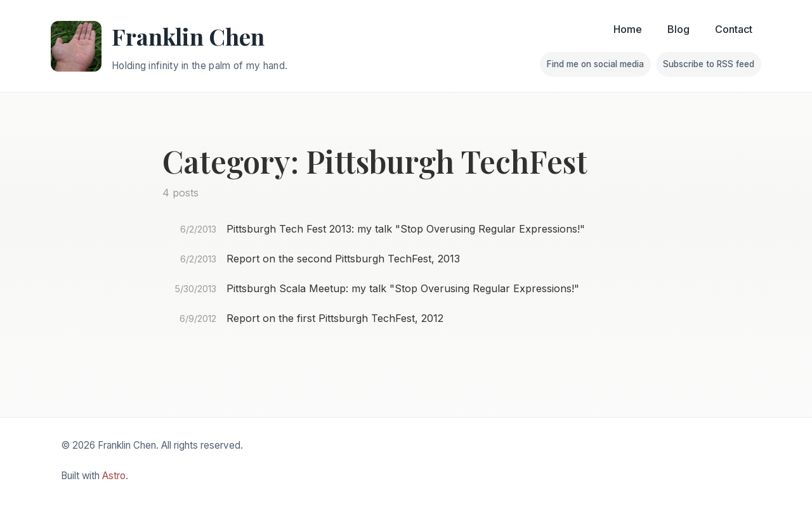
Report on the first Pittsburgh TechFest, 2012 (335, 318)
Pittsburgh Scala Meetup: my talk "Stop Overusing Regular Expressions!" (403, 288)
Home (628, 29)
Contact (734, 29)
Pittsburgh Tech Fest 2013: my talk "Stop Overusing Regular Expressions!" (406, 229)
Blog (678, 29)
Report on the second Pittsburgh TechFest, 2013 (343, 259)
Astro (114, 476)
